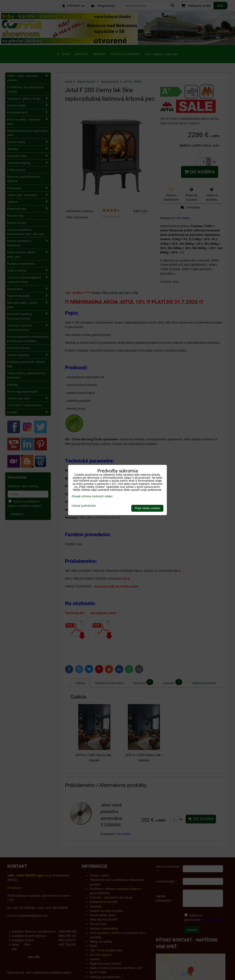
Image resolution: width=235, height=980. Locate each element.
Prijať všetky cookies (147, 508)
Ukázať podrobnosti (84, 506)
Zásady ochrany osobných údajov (92, 496)
